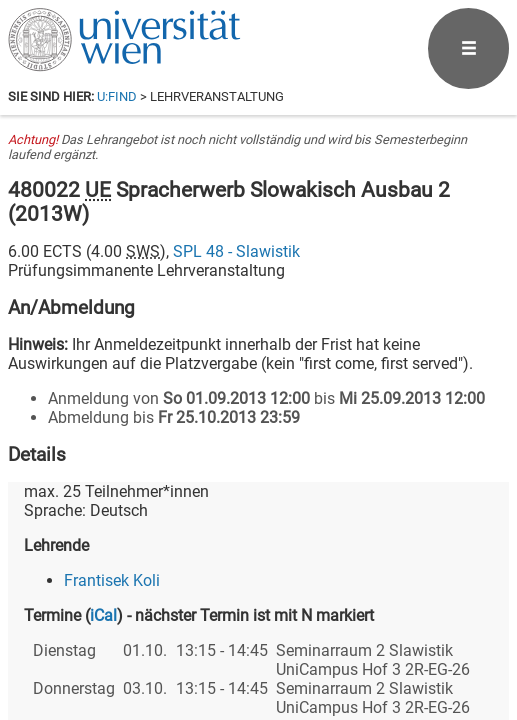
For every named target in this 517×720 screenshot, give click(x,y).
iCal (103, 615)
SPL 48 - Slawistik (236, 251)
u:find (117, 96)
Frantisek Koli (112, 580)
